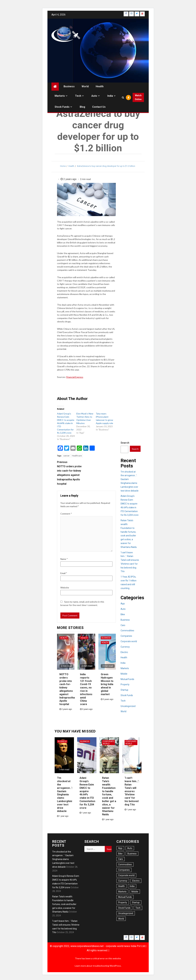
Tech (78, 96)
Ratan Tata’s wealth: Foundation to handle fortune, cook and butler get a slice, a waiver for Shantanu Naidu (109, 796)
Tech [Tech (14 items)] (138, 908)
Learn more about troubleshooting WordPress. (98, 966)
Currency (125, 647)
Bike (123, 614)
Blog (82, 107)
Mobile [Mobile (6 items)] (135, 892)
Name (64, 559)
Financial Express (75, 377)
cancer (66, 456)
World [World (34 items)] (121, 919)
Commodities (127, 631)
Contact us (99, 107)
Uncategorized (128, 706)
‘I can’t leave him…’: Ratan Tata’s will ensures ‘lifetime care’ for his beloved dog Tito (132, 791)
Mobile (124, 674)
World (85, 86)
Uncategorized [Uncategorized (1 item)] (126, 913)
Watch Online (138, 97)
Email (64, 573)
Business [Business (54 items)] (132, 854)
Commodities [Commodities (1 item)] (125, 864)
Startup (124, 690)
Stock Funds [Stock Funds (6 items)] (124, 908)
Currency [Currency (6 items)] (123, 881)
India (110, 96)
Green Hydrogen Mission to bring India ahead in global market (107, 684)
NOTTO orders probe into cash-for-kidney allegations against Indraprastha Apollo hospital (72, 473)
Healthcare (77, 456)
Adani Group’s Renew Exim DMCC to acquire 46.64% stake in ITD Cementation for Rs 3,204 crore (66, 423)
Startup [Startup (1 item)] (136, 902)
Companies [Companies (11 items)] (124, 870)
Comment (66, 514)
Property (125, 684)
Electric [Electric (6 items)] (136, 881)
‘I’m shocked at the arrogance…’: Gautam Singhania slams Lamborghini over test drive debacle (65, 794)
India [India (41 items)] (132, 886)
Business (69, 86)
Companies (126, 636)
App (123, 604)
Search (125, 443)
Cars (123, 625)
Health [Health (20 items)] (121, 886)
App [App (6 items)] (120, 848)
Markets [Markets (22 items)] (122, 892)
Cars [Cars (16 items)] (121, 859)
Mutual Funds (127, 679)
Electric (124, 652)
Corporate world (129, 641)
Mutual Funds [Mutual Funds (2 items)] (125, 897)
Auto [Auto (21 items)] (130, 848)
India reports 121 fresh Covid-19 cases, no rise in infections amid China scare (86, 689)
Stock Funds (62, 107)
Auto (94, 96)
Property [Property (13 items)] (123, 902)
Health (100, 86)
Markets (60, 96)
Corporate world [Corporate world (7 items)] (126, 875)
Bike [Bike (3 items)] (120, 854)
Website (65, 588)
